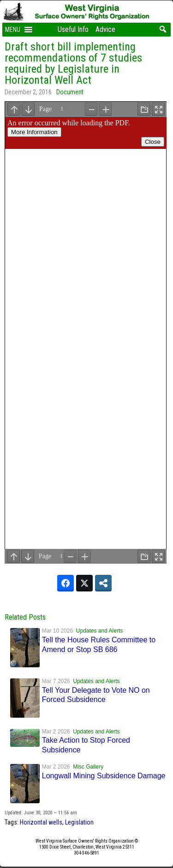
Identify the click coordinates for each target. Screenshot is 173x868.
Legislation (79, 822)
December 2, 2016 (28, 92)
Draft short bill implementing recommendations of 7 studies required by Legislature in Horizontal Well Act (73, 63)
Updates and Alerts (99, 631)
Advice (105, 29)
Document (70, 92)
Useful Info (73, 29)
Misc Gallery (88, 767)
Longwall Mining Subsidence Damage (104, 776)
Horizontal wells (41, 822)
